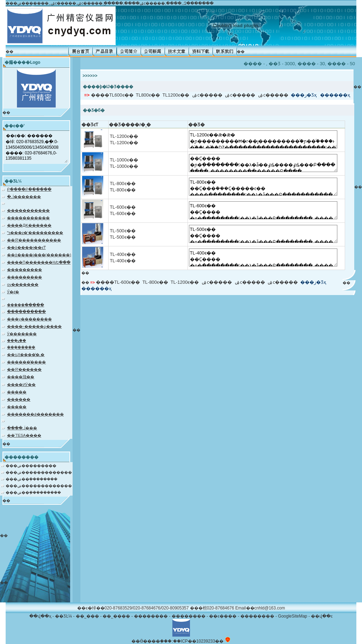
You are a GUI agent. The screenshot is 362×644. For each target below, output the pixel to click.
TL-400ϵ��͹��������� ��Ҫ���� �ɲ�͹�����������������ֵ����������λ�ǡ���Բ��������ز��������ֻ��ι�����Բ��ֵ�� (263, 257)
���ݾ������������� (39, 472)
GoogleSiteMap (293, 616)
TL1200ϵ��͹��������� (176, 95)
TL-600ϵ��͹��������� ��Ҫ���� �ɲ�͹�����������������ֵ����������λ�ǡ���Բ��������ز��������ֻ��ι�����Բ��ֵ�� (263, 210)
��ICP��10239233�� (198, 641)
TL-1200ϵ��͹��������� (185, 282)
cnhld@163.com (270, 608)
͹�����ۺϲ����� (273, 95)
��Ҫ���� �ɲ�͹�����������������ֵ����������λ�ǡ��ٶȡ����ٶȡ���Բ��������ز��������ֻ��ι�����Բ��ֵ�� (263, 163)
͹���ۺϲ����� (207, 95)
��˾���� (116, 616)
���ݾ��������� (31, 466)
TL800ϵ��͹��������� (148, 95)
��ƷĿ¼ (63, 616)
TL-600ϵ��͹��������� (127, 282)
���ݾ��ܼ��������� (33, 492)
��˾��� (87, 616)
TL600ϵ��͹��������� (121, 95)
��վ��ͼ (322, 616)
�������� (151, 616)
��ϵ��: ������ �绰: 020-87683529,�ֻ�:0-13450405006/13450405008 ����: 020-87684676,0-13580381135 (36, 147)
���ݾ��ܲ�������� (32, 479)
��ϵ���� (223, 616)
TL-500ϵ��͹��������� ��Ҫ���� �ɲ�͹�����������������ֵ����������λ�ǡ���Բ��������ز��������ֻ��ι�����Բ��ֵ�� (263, 234)
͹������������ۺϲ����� (240, 95)
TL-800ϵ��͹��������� (155, 282)
